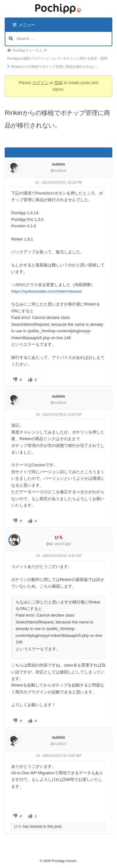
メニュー (24, 25)
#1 (37, 182)
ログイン (41, 83)
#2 (38, 414)
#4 (38, 756)
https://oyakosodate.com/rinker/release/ (47, 291)
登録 (58, 83)
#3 (38, 556)
